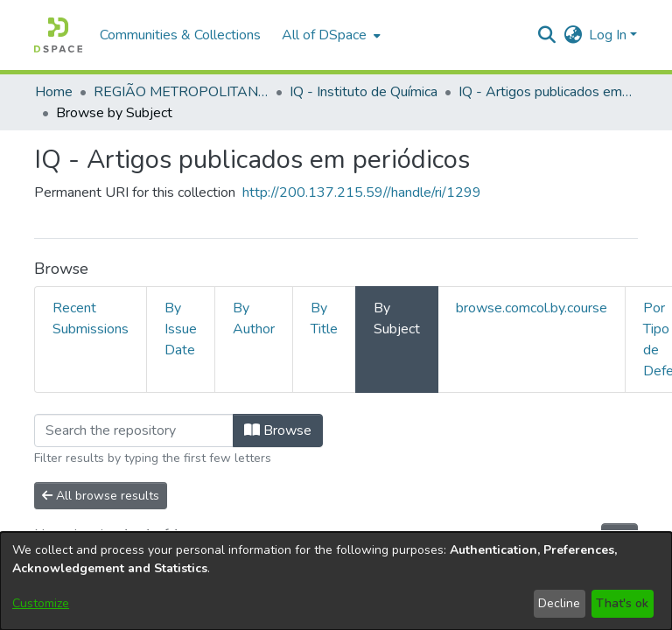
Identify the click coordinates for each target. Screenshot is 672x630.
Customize (41, 603)
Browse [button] (278, 430)
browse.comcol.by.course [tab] (532, 308)
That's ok (622, 603)
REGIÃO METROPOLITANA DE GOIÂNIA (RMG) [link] (181, 92)
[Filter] (134, 430)
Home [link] (54, 92)
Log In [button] (609, 35)
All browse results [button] (101, 496)
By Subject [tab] (397, 318)
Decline (559, 603)
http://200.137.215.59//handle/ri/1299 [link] (362, 192)
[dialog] (336, 581)
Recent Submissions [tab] (91, 318)
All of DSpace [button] (324, 35)
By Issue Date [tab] (181, 329)
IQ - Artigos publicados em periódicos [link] (546, 92)
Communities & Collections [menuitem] (180, 35)
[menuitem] (329, 35)
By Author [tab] (254, 318)
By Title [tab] (324, 318)
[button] (58, 35)
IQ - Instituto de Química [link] (364, 92)
